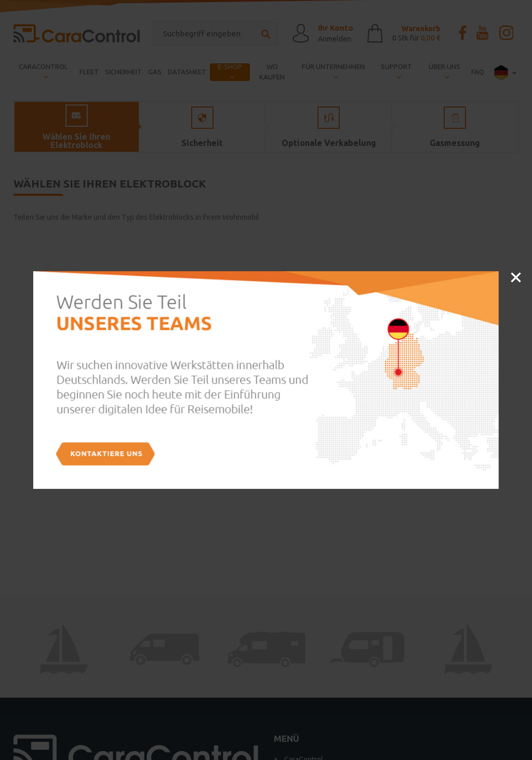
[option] (266, 380)
